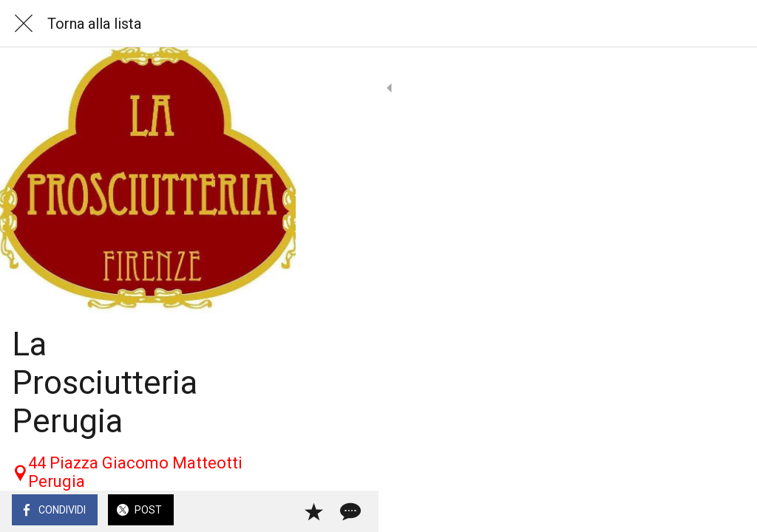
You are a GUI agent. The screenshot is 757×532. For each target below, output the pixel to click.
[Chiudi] (24, 24)
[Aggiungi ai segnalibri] (692, 511)
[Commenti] (727, 511)
